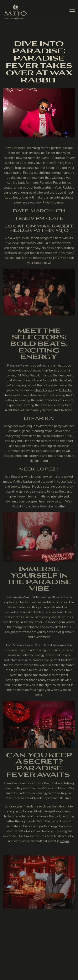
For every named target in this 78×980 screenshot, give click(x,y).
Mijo (62, 231)
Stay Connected (37, 975)
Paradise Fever (63, 159)
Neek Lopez (44, 391)
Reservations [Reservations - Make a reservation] (37, 964)
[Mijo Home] (15, 11)
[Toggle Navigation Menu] (72, 11)
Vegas (65, 842)
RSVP (58, 259)
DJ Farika (65, 391)
